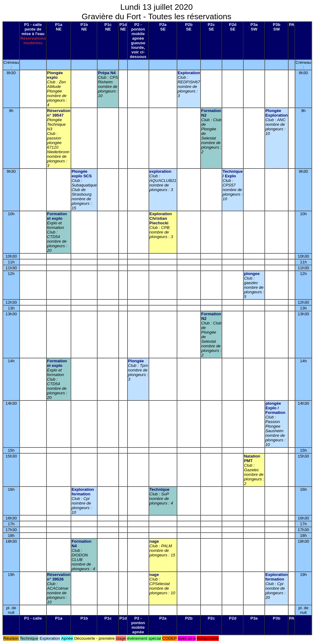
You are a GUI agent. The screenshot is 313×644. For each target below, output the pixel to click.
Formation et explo (57, 216)
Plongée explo (55, 75)
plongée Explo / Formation (275, 408)
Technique (160, 489)
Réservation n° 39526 (59, 577)
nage (154, 541)
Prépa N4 (107, 73)
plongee (252, 274)
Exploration (189, 73)
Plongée (136, 361)
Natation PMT (252, 458)
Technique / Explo (233, 174)
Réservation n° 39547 (59, 113)
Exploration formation (83, 492)
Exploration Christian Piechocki (161, 218)
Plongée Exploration (276, 113)
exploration (160, 171)
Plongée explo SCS (82, 174)
